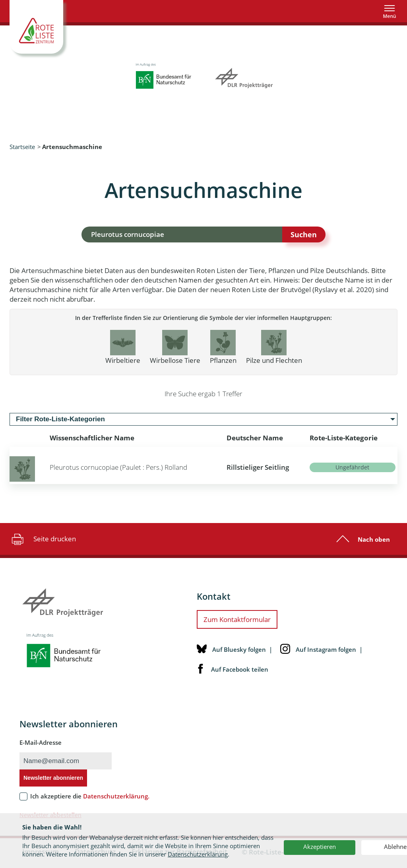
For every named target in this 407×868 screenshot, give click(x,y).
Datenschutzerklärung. (116, 796)
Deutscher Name (255, 438)
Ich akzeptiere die (90, 796)
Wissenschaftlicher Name (92, 438)
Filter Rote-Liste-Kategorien (60, 419)
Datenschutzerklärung (198, 854)
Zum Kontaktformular (237, 619)
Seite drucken (43, 539)
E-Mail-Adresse (41, 742)
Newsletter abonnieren (53, 778)
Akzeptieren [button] (320, 847)
